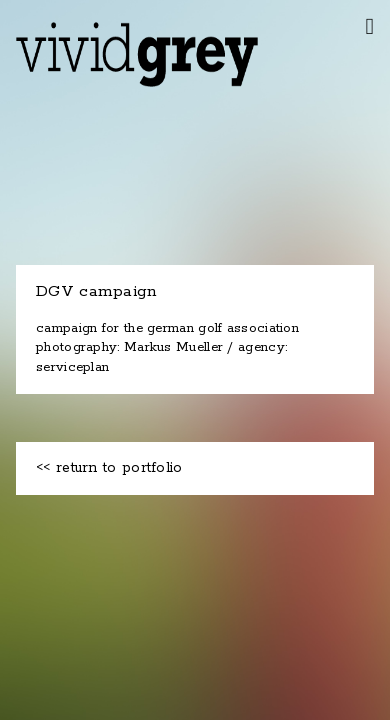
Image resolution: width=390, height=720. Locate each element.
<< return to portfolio (109, 468)
